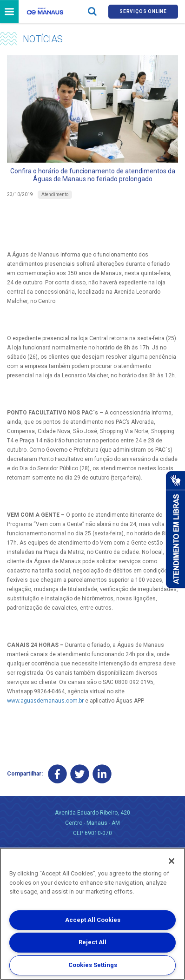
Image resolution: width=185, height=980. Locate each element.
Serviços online (143, 11)
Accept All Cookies (93, 920)
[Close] (172, 861)
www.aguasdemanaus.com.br (45, 701)
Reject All (92, 942)
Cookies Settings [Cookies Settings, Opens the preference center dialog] (93, 965)
